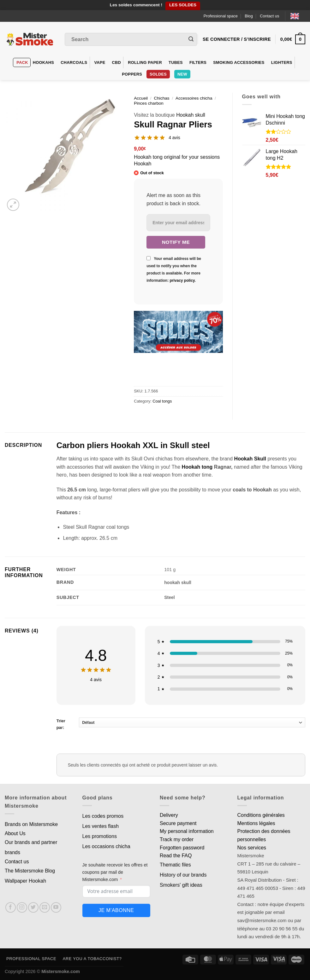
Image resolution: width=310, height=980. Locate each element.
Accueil (141, 98)
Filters (198, 62)
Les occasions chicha (106, 846)
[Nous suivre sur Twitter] (33, 907)
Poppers (132, 74)
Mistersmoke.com (61, 971)
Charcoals (74, 62)
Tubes (176, 62)
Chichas (161, 98)
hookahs (43, 62)
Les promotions (100, 836)
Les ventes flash (101, 826)
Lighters (282, 62)
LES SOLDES (183, 5)
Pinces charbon (149, 103)
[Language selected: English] (298, 16)
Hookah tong (196, 467)
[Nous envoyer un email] (45, 907)
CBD (117, 62)
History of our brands (183, 875)
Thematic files (175, 865)
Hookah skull (191, 115)
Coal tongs (162, 401)
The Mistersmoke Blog (30, 871)
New (182, 74)
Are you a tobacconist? (92, 959)
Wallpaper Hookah (25, 881)
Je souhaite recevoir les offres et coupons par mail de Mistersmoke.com (115, 872)
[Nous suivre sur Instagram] (22, 907)
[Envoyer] (191, 40)
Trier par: (181, 724)
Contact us (269, 16)
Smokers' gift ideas (181, 885)
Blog (249, 16)
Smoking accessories (239, 62)
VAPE (100, 62)
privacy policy (182, 280)
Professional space (221, 16)
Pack (22, 62)
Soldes (158, 74)
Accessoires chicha (194, 98)
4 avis (174, 138)
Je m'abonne (116, 910)
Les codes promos (103, 816)
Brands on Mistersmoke (31, 824)
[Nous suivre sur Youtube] (56, 907)
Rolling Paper (145, 62)
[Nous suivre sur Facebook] (11, 907)
